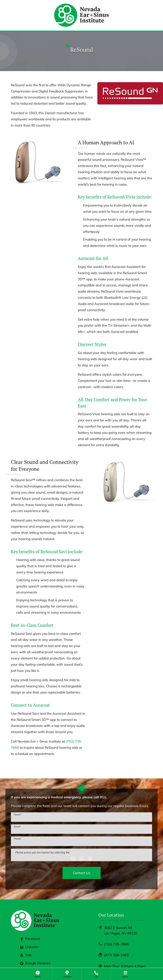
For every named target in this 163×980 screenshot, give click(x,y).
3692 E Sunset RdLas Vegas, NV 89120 (121, 930)
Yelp (26, 955)
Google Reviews (35, 963)
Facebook (30, 939)
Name (18, 815)
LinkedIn (29, 947)
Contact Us (81, 873)
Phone (18, 839)
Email (17, 827)
